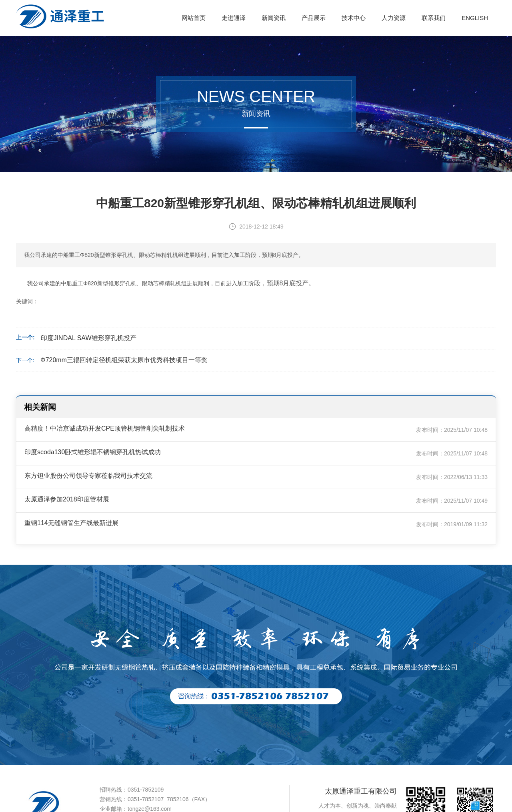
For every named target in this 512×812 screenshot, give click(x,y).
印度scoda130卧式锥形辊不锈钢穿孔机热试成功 (93, 452)
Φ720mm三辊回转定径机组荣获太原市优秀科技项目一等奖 (124, 360)
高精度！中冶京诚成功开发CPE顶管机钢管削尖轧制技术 (105, 428)
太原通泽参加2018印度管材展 (67, 499)
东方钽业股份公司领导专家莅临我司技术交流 (88, 476)
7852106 (178, 799)
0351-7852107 (146, 799)
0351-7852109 (146, 790)
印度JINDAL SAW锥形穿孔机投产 (89, 338)
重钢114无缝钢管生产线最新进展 (71, 523)
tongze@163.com (150, 809)
